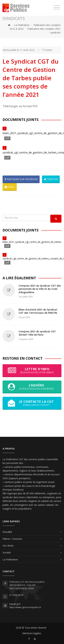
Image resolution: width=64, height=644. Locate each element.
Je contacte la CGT (32, 403)
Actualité (7, 532)
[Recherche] (26, 218)
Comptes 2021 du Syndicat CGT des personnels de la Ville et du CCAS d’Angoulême (40, 289)
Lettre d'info (32, 370)
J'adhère (32, 387)
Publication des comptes (47, 25)
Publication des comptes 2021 (44, 29)
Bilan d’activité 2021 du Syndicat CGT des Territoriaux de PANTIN (38, 311)
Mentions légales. (32, 633)
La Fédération (22, 25)
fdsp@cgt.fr (15, 604)
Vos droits (8, 546)
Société (7, 553)
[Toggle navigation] (57, 7)
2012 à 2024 (17, 29)
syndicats (55, 32)
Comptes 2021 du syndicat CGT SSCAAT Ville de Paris (37, 333)
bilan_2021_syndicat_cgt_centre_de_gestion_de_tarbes (32, 242)
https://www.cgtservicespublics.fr (25, 607)
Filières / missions (12, 539)
